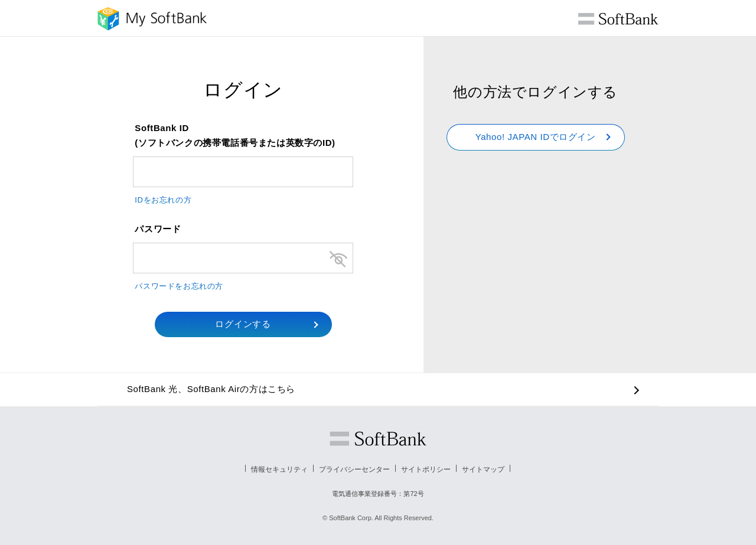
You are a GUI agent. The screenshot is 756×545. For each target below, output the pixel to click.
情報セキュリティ (279, 469)
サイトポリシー (426, 469)
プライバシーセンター (354, 469)
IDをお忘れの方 (163, 200)
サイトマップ (483, 469)
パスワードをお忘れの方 (179, 286)
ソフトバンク (378, 439)
